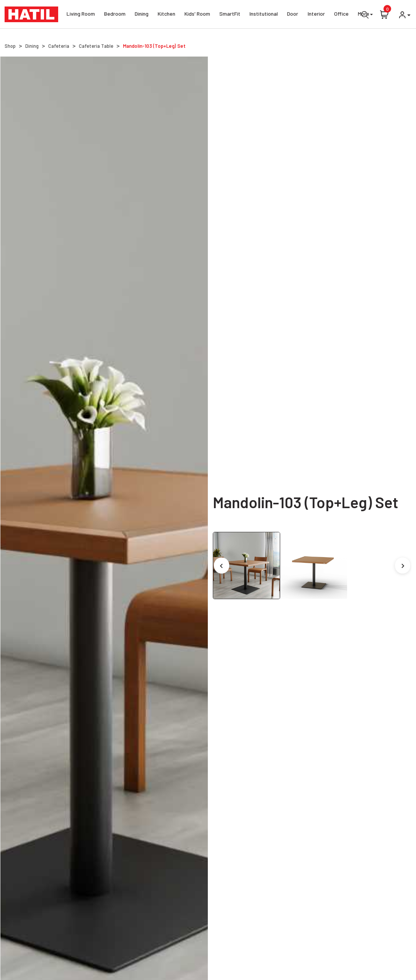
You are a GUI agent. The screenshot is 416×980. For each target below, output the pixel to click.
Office (341, 15)
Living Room (81, 15)
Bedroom (115, 15)
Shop (10, 46)
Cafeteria (59, 46)
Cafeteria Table (96, 46)
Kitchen (166, 15)
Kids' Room (197, 15)
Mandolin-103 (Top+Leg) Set (154, 46)
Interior (316, 15)
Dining (142, 15)
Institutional (264, 15)
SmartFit (230, 15)
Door (293, 15)
